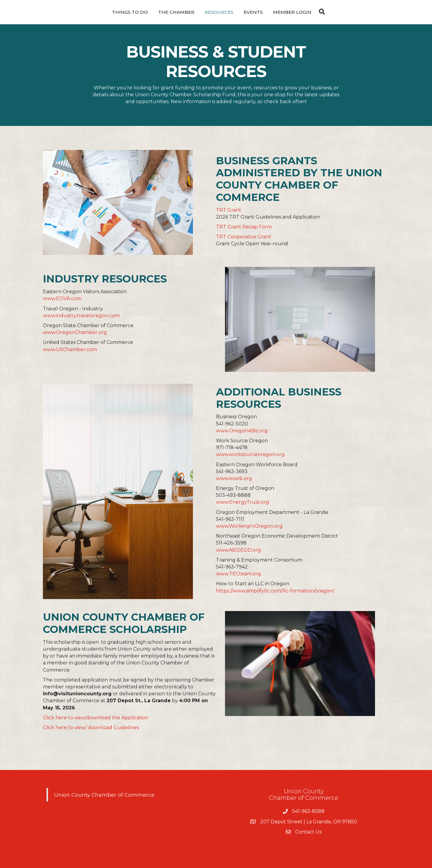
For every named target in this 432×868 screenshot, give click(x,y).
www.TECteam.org (238, 574)
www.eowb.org (234, 478)
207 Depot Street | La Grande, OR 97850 (309, 822)
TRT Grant (229, 210)
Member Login (292, 12)
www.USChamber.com (70, 349)
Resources (219, 12)
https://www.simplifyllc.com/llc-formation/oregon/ (275, 591)
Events (253, 12)
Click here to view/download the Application (96, 718)
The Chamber (176, 12)
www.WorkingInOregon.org (249, 526)
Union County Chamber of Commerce (104, 795)
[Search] (320, 12)
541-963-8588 (308, 811)
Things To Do (130, 12)
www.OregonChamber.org (75, 332)
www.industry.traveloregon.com (81, 316)
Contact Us (308, 832)
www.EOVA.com (62, 298)
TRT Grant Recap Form (244, 227)
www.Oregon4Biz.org (242, 431)
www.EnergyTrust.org (243, 502)
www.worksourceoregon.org (250, 454)
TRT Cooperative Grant (244, 237)
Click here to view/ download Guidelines (91, 728)
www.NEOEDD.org (238, 550)
